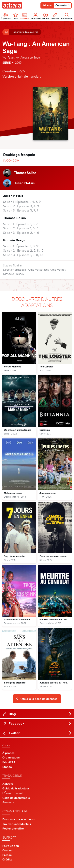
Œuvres (25, 16)
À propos (8, 753)
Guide (46, 16)
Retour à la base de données (37, 699)
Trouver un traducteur (17, 824)
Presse (7, 855)
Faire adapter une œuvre (19, 819)
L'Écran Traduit (13, 793)
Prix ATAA (9, 762)
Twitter (37, 733)
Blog (37, 714)
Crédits (7, 859)
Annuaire (36, 16)
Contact (7, 850)
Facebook (37, 723)
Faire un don (11, 846)
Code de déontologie (16, 798)
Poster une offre (13, 829)
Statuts (7, 767)
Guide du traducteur (16, 788)
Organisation (11, 757)
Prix (16, 16)
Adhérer (47, 5)
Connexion (63, 5)
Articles (55, 16)
